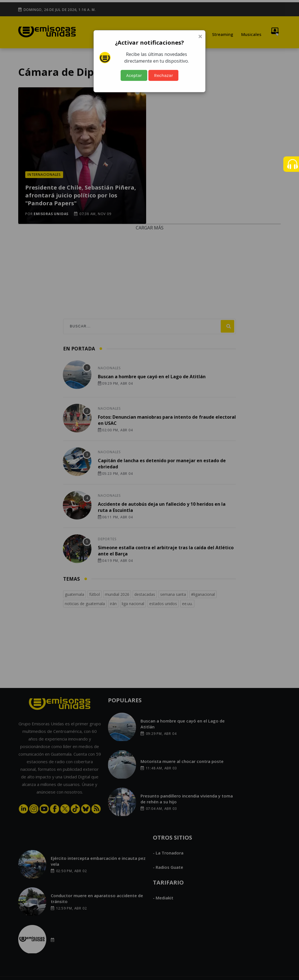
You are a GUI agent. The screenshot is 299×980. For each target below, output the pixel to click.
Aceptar (134, 75)
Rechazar (163, 75)
